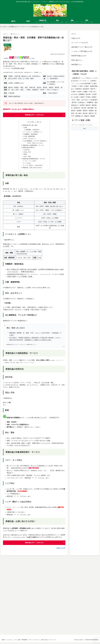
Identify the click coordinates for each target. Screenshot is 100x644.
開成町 (92, 116)
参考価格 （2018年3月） (33, 130)
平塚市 (88, 97)
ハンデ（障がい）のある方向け (34, 167)
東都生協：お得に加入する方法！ (33, 169)
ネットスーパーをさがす (80, 43)
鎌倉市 (86, 116)
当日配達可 (93, 100)
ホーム (74, 34)
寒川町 (88, 94)
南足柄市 (86, 89)
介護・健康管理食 (30, 137)
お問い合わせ (47, 642)
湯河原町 (90, 108)
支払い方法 (28, 153)
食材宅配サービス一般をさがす (82, 47)
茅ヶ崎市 (78, 113)
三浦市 (94, 84)
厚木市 (92, 89)
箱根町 (91, 111)
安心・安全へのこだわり (36, 144)
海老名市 (77, 108)
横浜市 (88, 105)
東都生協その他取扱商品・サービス (33, 146)
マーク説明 (32, 58)
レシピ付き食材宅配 (83, 84)
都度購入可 (79, 116)
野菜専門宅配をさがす (79, 56)
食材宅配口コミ (77, 65)
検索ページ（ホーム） (8, 642)
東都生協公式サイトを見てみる (34, 115)
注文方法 (27, 151)
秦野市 (85, 111)
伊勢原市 (78, 89)
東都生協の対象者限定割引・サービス (34, 160)
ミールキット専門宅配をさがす (82, 51)
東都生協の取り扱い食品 (30, 126)
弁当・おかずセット (30, 139)
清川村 (83, 108)
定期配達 (81, 94)
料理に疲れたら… (77, 60)
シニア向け (28, 165)
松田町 (82, 105)
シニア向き (86, 78)
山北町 (76, 97)
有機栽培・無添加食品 (31, 135)
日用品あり (81, 102)
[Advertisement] (84, 146)
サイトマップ (56, 642)
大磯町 (85, 92)
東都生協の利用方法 (29, 149)
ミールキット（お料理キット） (34, 132)
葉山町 (85, 113)
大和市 (79, 92)
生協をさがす (61, 550)
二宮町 (80, 86)
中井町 (74, 86)
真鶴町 (79, 111)
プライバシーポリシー (36, 642)
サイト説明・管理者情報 (22, 642)
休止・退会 (28, 158)
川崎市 (82, 97)
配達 (26, 155)
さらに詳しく (32, 122)
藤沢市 (91, 113)
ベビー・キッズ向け (30, 162)
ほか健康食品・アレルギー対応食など (36, 142)
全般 (26, 128)
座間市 (94, 97)
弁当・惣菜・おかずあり (80, 100)
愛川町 (74, 102)
